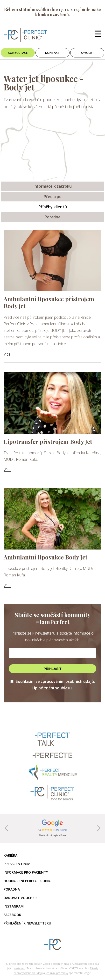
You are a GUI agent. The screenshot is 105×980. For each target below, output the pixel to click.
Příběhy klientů (53, 207)
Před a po (53, 197)
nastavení (20, 968)
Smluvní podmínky (57, 973)
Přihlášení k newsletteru (27, 923)
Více (7, 354)
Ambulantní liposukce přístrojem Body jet (49, 302)
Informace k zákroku (53, 186)
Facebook (12, 915)
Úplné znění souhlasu (52, 688)
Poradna (52, 217)
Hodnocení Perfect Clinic (27, 881)
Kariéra (10, 855)
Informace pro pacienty (26, 872)
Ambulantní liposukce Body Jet (45, 557)
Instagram (14, 906)
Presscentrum (17, 864)
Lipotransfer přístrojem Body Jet (48, 441)
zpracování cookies (86, 964)
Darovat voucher (20, 898)
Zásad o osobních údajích (58, 964)
